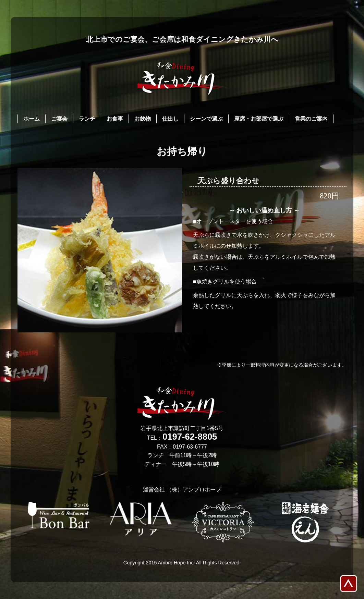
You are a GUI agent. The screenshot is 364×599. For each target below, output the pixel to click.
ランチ (87, 119)
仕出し (170, 119)
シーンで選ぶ (206, 119)
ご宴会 (59, 119)
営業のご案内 (311, 119)
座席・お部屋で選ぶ (259, 119)
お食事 (115, 119)
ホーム (32, 119)
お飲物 (143, 119)
